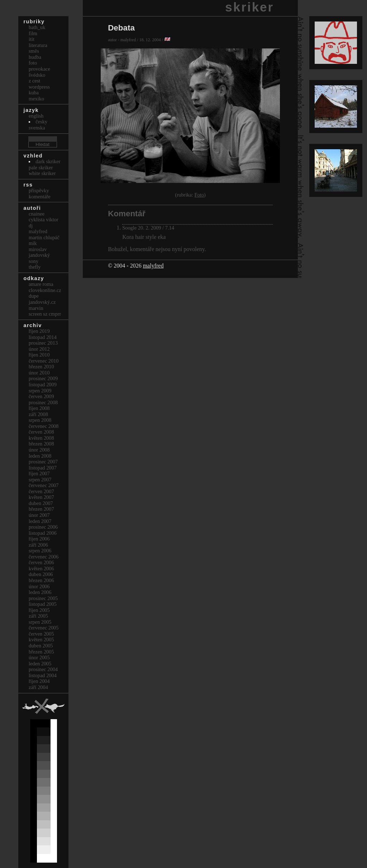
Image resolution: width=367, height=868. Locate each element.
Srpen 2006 (40, 551)
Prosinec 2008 (43, 402)
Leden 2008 (40, 456)
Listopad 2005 (43, 604)
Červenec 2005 (44, 628)
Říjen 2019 (39, 331)
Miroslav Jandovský (39, 252)
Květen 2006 (41, 569)
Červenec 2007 (44, 485)
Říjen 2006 (39, 539)
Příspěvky (39, 190)
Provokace (39, 69)
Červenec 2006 (44, 557)
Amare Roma (41, 284)
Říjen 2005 (39, 610)
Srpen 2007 (40, 480)
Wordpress (39, 87)
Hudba (35, 57)
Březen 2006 (41, 580)
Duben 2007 (41, 503)
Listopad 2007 (43, 468)
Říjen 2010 (39, 355)
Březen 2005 (41, 652)
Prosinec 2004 (43, 669)
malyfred (153, 266)
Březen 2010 (41, 367)
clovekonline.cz (45, 290)
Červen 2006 (41, 562)
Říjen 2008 (39, 408)
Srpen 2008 (40, 420)
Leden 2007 (40, 521)
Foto (199, 195)
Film (33, 33)
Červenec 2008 (44, 426)
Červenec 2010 (44, 361)
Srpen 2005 (40, 622)
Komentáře (40, 197)
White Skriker (42, 173)
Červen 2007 (41, 491)
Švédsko (37, 75)
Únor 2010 (39, 373)
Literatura (38, 45)
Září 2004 (38, 687)
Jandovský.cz (42, 302)
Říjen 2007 (39, 473)
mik (33, 243)
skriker (249, 7)
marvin (36, 308)
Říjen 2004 (39, 681)
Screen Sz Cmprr (45, 314)
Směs (34, 51)
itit (32, 39)
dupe (34, 296)
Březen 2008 (41, 444)
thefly (35, 267)
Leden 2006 (40, 592)
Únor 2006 (39, 586)
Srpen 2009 (40, 391)
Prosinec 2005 (43, 598)
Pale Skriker (41, 168)
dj (31, 226)
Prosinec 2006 (43, 527)
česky (41, 122)
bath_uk (37, 27)
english (36, 116)
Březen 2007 (41, 509)
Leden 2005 (40, 664)
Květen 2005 (41, 640)
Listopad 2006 (43, 533)
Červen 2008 (41, 432)
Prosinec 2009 (43, 378)
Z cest (34, 81)
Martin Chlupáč (44, 237)
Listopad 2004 (43, 675)
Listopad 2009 (43, 385)
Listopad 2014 (43, 337)
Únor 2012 (39, 349)
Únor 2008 (39, 450)
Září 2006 (38, 545)
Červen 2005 (41, 634)
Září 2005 (38, 616)
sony (34, 261)
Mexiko (36, 99)
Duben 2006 (41, 574)
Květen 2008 (41, 438)
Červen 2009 (41, 396)
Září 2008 (38, 414)
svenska (37, 128)
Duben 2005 (41, 646)
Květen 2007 (41, 497)
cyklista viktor (44, 220)
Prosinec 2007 (43, 462)
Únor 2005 (39, 657)
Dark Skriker (48, 161)
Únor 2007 (39, 515)
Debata (121, 28)
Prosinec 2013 (43, 343)
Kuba (34, 93)
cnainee (37, 214)
